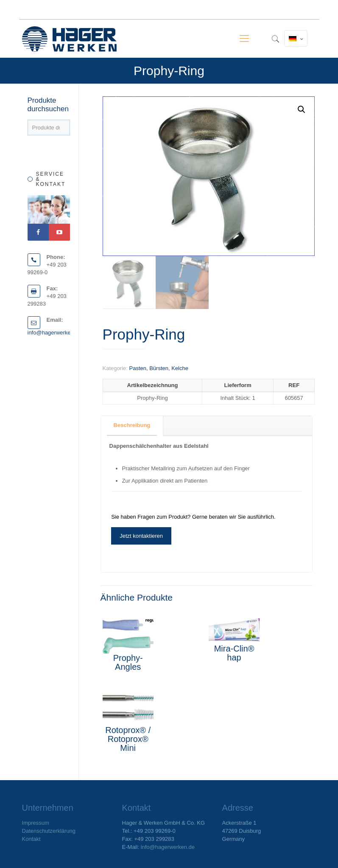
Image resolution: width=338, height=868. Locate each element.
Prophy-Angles (128, 662)
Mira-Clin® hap (234, 653)
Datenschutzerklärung (49, 831)
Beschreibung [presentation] (132, 425)
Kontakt (31, 839)
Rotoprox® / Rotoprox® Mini (128, 739)
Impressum (36, 823)
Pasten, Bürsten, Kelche (158, 368)
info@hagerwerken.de (54, 333)
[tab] (132, 426)
